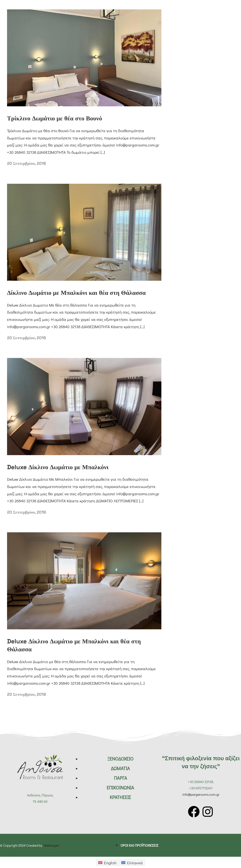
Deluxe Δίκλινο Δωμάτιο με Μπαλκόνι (58, 467)
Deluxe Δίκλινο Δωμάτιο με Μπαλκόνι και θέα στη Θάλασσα (74, 645)
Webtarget (51, 845)
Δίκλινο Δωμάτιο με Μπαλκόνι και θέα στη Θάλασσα (76, 293)
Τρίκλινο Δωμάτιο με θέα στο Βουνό (54, 118)
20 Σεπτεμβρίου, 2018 (26, 163)
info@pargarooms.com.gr (201, 794)
